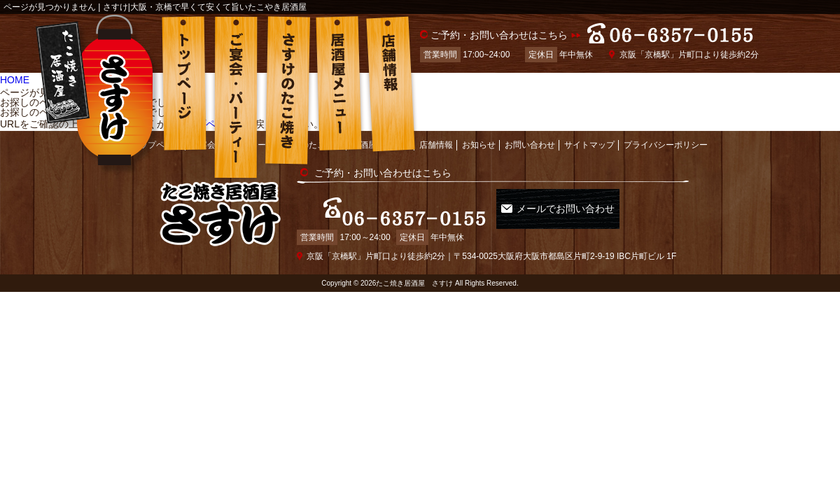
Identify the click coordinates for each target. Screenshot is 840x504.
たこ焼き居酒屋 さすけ (414, 262)
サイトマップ (589, 136)
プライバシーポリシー (666, 136)
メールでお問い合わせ (573, 199)
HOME (15, 78)
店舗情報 (436, 136)
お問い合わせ (530, 136)
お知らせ (479, 136)
